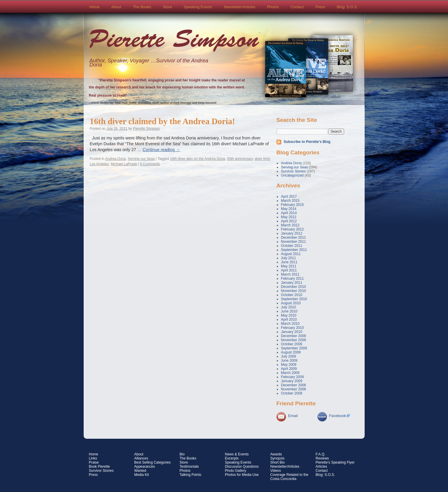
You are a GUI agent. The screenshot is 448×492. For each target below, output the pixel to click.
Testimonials (189, 467)
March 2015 (290, 201)
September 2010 (294, 299)
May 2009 (289, 365)
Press (320, 7)
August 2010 (291, 303)
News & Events (237, 454)
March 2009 (290, 373)
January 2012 (292, 233)
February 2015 (292, 205)
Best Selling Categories (153, 462)
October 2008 (292, 393)
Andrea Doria (115, 159)
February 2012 (292, 229)
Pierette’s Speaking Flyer (335, 462)
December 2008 (293, 385)
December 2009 (293, 336)
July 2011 (288, 258)
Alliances (141, 458)
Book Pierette (99, 467)
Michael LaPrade (124, 164)
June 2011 (289, 262)
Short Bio (278, 462)
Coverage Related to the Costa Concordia (289, 477)
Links (93, 458)
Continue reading (161, 150)
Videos (276, 471)
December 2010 (293, 287)
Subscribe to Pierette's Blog (307, 142)
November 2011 (293, 242)
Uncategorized (292, 175)
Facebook (338, 416)
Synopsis (278, 458)
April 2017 (289, 197)
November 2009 (293, 340)
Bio (182, 454)
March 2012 (290, 225)
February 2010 (292, 328)
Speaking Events (198, 7)
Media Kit (142, 475)
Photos (273, 7)
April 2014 (289, 213)
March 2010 (290, 324)
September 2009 (294, 348)
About (116, 7)
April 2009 (289, 369)
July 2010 (288, 307)
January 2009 (292, 381)
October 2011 (292, 246)
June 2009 (289, 361)
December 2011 (293, 238)
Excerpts (232, 458)
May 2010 (289, 315)
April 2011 (289, 270)
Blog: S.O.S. (347, 7)
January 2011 (292, 283)
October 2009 (292, 344)
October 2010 (292, 295)
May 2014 (289, 209)
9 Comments (150, 164)
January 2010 (292, 332)
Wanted (140, 471)
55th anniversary (240, 159)
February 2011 (292, 279)
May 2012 (289, 217)
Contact (297, 7)
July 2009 (288, 356)
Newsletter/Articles (240, 7)
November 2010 (293, 291)
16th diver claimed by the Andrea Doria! (162, 121)
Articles (321, 467)
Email (293, 416)
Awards (276, 454)
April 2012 (289, 221)
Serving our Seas (141, 159)
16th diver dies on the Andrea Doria (198, 159)
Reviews (322, 458)
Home (95, 7)
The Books (142, 7)
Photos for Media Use (242, 475)
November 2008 (293, 389)
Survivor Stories (293, 171)
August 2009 (291, 352)
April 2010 (289, 320)
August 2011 (291, 254)
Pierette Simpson (174, 41)
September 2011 (294, 250)
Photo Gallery (236, 471)
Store (167, 7)
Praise (94, 462)
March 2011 (290, 274)
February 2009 (292, 377)
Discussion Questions (242, 467)
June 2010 (289, 311)
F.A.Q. (321, 454)
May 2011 (289, 266)
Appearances (145, 467)
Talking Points (190, 475)
